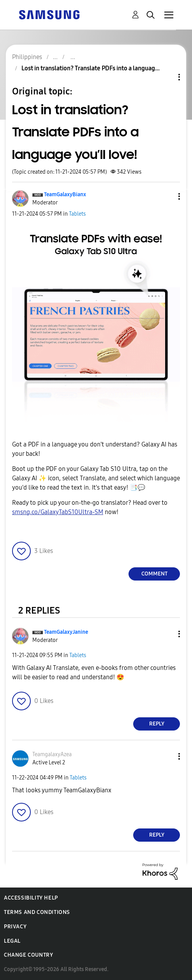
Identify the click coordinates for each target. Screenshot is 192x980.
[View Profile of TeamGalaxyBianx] (65, 194)
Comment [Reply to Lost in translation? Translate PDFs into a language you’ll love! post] (154, 574)
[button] (166, 196)
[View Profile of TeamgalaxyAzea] (52, 754)
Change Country (28, 955)
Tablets (77, 214)
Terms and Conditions (37, 912)
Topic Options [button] (166, 77)
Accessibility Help (31, 898)
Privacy (15, 927)
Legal (12, 941)
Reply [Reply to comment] (157, 724)
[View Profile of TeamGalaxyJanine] (66, 632)
